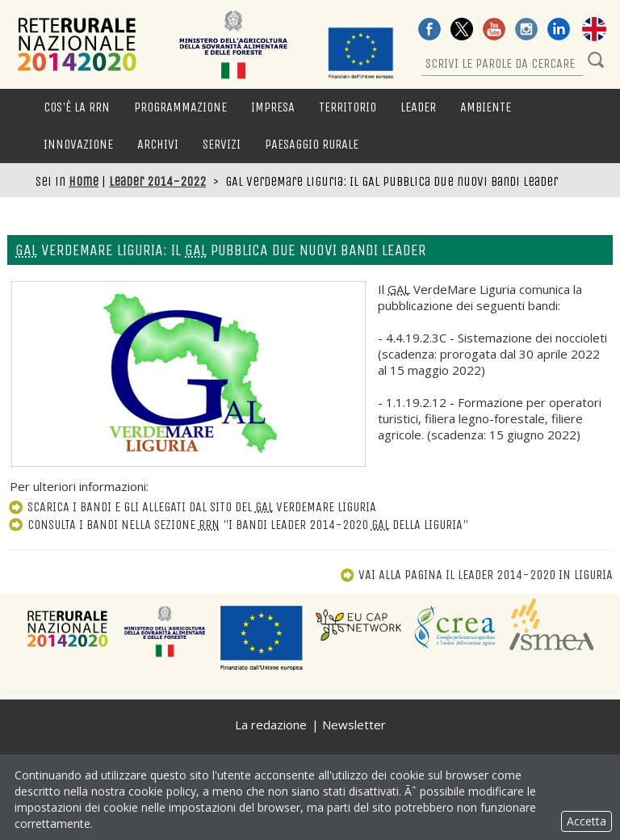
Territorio (348, 107)
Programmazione (180, 107)
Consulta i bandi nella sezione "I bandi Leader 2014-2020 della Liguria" (238, 525)
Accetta (586, 821)
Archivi (158, 144)
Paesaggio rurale (312, 144)
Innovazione (78, 144)
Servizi (222, 144)
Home (84, 181)
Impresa (273, 107)
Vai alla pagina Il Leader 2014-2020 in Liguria (476, 575)
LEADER (418, 107)
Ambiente (486, 107)
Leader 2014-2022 (157, 181)
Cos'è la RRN (77, 107)
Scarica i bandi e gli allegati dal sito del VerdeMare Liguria (192, 507)
